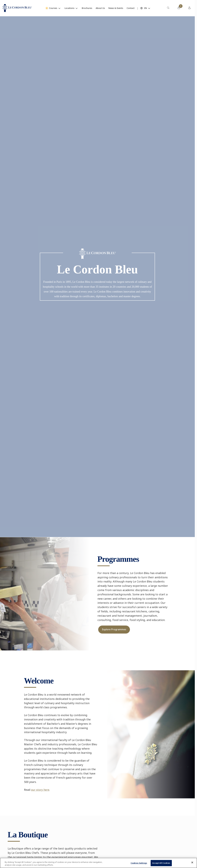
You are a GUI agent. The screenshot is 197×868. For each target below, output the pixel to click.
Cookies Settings (139, 863)
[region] (98, 863)
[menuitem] (168, 8)
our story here (40, 790)
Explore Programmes (114, 629)
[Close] (192, 863)
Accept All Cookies (161, 863)
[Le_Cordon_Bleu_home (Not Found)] (17, 8)
